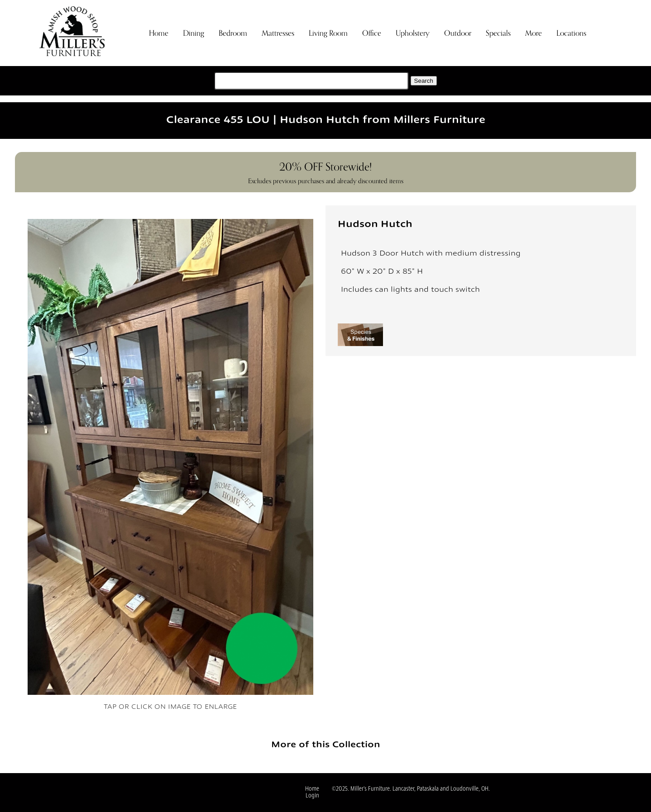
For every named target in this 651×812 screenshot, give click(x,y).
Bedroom (233, 33)
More (534, 33)
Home (159, 33)
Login (312, 796)
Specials (498, 33)
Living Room (328, 33)
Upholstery (413, 33)
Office (372, 33)
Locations (571, 33)
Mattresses (278, 33)
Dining (194, 33)
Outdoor (458, 33)
